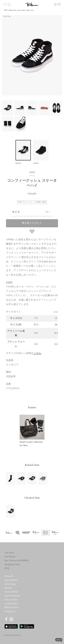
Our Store (9, 553)
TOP (5, 10)
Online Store (12, 10)
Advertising (10, 584)
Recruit (8, 588)
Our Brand (10, 557)
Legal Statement (12, 596)
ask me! (59, 640)
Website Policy (12, 608)
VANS (9, 282)
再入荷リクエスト (32, 223)
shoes (32, 10)
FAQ (7, 568)
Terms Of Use (11, 592)
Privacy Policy (11, 600)
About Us (9, 576)
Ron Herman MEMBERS (17, 561)
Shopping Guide (12, 564)
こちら (37, 353)
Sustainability (11, 580)
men (19, 10)
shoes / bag (26, 10)
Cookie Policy (11, 604)
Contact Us (10, 612)
